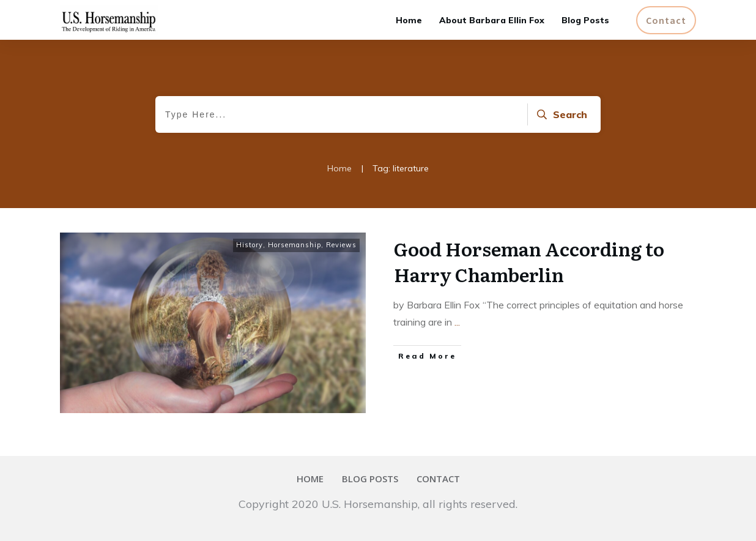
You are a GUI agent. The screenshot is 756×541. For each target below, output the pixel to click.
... (457, 322)
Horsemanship (295, 245)
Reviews (341, 245)
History (250, 245)
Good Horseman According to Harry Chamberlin (529, 261)
